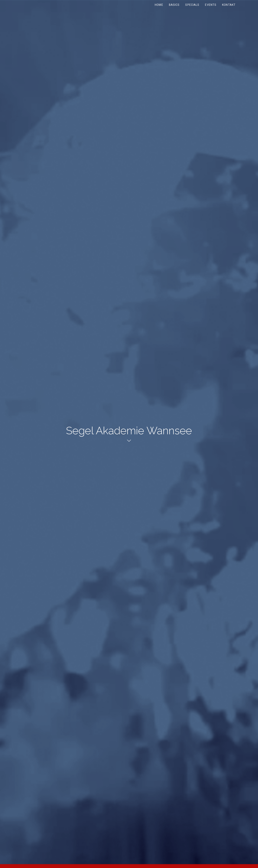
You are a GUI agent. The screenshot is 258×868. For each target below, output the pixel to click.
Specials (192, 5)
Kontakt (229, 5)
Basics (174, 5)
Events (211, 5)
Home (159, 5)
